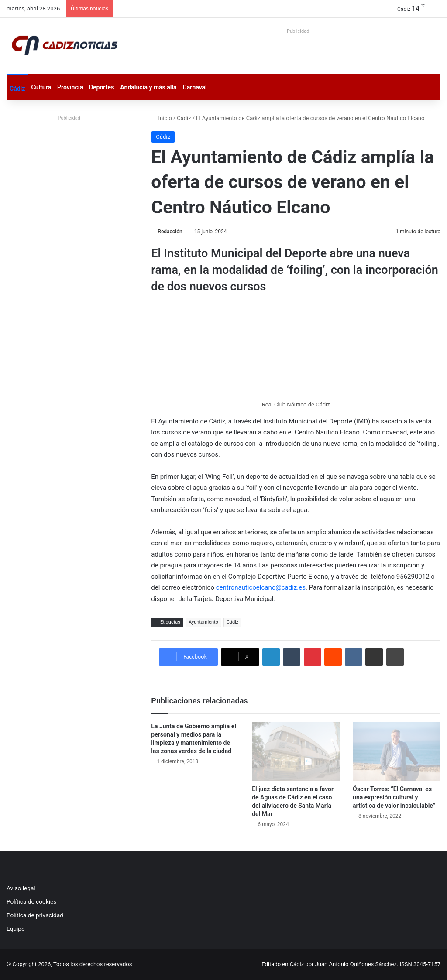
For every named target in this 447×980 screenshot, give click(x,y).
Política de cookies (31, 901)
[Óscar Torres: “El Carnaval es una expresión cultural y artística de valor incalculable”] (397, 751)
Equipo (16, 929)
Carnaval (195, 87)
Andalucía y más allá (148, 87)
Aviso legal (21, 888)
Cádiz (17, 89)
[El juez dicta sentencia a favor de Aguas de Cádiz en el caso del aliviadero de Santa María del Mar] (296, 751)
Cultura (41, 87)
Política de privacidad (35, 915)
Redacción (170, 232)
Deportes (101, 87)
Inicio (161, 118)
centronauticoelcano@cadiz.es (261, 587)
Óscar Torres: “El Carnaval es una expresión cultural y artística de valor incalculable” (394, 797)
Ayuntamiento (203, 622)
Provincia (70, 87)
